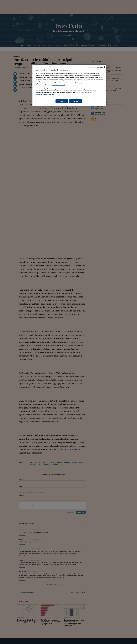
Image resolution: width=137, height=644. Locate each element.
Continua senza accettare (97, 67)
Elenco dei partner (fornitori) (45, 95)
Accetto (76, 101)
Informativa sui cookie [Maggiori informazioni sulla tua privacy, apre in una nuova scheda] (59, 85)
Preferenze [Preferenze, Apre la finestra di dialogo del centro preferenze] (62, 101)
